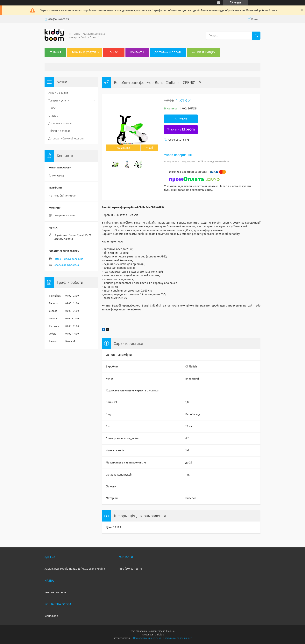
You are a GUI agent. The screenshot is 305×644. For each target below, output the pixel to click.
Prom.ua (170, 631)
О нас (114, 52)
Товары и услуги (84, 52)
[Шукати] (256, 36)
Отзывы (53, 116)
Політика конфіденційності (178, 638)
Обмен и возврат (59, 131)
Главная (55, 52)
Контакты (137, 52)
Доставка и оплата (168, 52)
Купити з (183, 130)
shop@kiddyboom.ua (67, 265)
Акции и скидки (204, 52)
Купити (183, 119)
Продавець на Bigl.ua (152, 635)
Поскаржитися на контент (147, 638)
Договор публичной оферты (66, 139)
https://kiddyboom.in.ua (69, 259)
